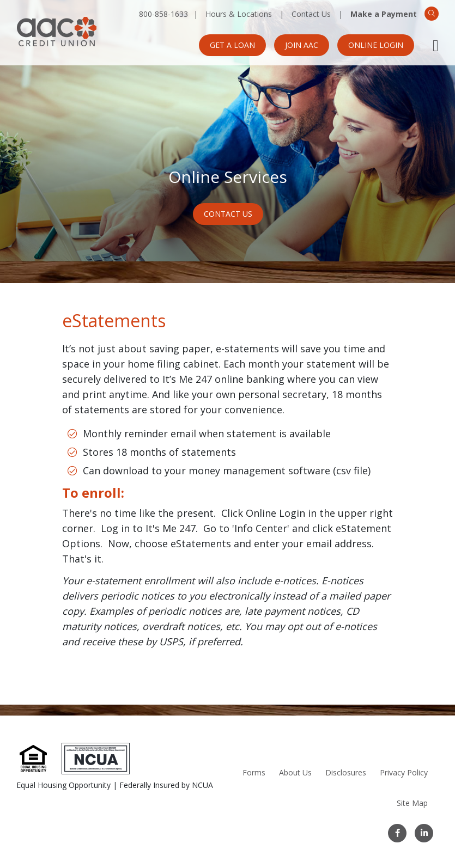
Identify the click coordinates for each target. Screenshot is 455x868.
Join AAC (302, 45)
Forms (254, 772)
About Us (295, 772)
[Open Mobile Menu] (436, 45)
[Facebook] (397, 833)
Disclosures (346, 772)
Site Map (412, 803)
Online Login (376, 45)
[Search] (432, 14)
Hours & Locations (239, 14)
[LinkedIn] (424, 833)
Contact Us (311, 14)
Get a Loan (232, 45)
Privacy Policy (404, 772)
